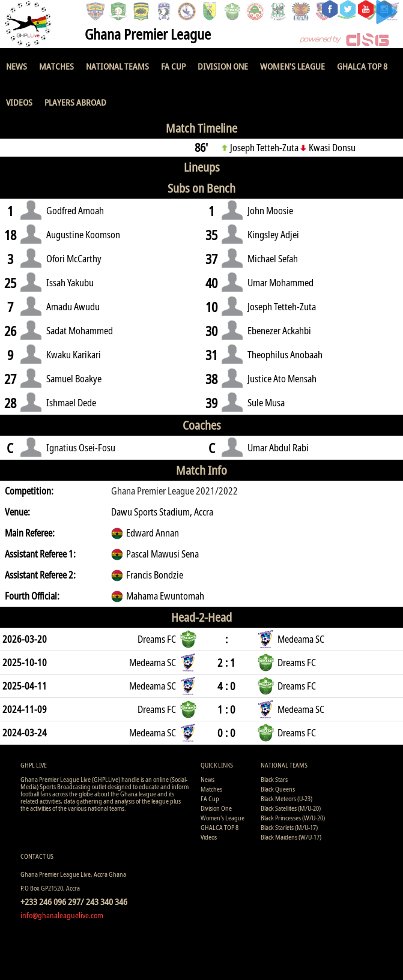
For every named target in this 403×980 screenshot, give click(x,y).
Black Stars (274, 779)
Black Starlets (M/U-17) (289, 827)
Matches (56, 66)
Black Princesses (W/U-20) (293, 818)
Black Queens (278, 789)
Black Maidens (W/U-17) (291, 837)
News (17, 66)
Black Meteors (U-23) (286, 798)
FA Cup (173, 66)
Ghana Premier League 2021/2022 (174, 491)
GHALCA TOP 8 (362, 66)
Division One (223, 66)
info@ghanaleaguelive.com (62, 915)
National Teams (117, 66)
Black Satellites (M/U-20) (291, 808)
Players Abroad (75, 102)
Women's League (292, 66)
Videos (19, 102)
